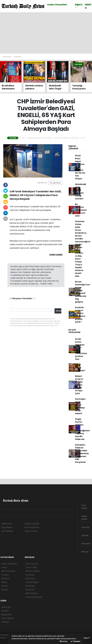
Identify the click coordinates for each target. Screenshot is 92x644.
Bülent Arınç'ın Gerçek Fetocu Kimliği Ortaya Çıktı (79, 385)
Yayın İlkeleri (7, 527)
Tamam (75, 641)
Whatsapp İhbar (32, 527)
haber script (6, 641)
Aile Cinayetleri (8, 571)
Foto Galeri (84, 505)
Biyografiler (7, 615)
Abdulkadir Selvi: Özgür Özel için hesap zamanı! (81, 191)
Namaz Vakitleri (33, 571)
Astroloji (5, 622)
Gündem (18, 57)
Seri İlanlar (30, 590)
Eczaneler (30, 575)
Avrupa (5, 590)
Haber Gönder (31, 531)
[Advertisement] (46, 33)
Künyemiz (86, 542)
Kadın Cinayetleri (57, 5)
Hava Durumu (32, 564)
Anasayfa (7, 57)
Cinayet (5, 575)
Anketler (5, 611)
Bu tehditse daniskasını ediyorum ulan (81, 210)
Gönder (59, 311)
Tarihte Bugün (32, 582)
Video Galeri (84, 516)
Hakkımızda (7, 524)
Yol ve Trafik (31, 567)
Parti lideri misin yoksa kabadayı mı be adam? (80, 406)
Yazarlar (85, 526)
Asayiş (4, 582)
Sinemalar (30, 586)
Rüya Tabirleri (8, 618)
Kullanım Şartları (32, 524)
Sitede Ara (6, 607)
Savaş (4, 567)
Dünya (4, 586)
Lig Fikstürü (30, 578)
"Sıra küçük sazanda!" (80, 368)
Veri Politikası (7, 531)
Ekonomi (5, 578)
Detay (64, 641)
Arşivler (85, 534)
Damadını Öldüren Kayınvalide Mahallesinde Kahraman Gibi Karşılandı (82, 453)
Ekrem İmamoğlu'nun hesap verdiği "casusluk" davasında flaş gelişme (83, 292)
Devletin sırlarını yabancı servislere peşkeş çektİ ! (80, 315)
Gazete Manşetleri (34, 597)
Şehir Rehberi (31, 593)
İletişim (85, 550)
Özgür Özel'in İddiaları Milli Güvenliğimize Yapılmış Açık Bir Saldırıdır (82, 429)
